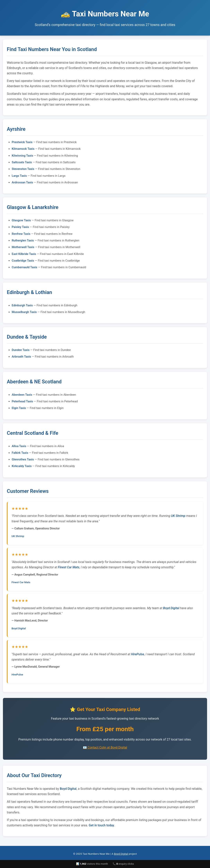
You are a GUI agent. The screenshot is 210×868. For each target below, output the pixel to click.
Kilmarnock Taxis (23, 149)
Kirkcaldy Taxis (22, 466)
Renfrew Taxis (21, 234)
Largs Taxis (19, 176)
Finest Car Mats (69, 567)
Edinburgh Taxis (22, 305)
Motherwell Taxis (23, 247)
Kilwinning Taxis (22, 156)
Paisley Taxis (20, 227)
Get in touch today (101, 825)
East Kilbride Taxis (24, 254)
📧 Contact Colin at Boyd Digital (105, 747)
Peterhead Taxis (22, 401)
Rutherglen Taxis (23, 240)
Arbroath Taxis (21, 357)
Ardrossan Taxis (22, 182)
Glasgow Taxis (21, 220)
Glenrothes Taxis (23, 459)
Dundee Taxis (21, 350)
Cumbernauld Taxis (24, 267)
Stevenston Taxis (23, 169)
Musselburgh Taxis (24, 312)
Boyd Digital (171, 608)
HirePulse (138, 654)
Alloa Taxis (19, 446)
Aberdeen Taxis (22, 395)
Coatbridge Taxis (23, 261)
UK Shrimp (178, 516)
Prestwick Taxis (22, 142)
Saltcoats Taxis (22, 162)
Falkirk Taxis (20, 453)
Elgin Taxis (19, 408)
